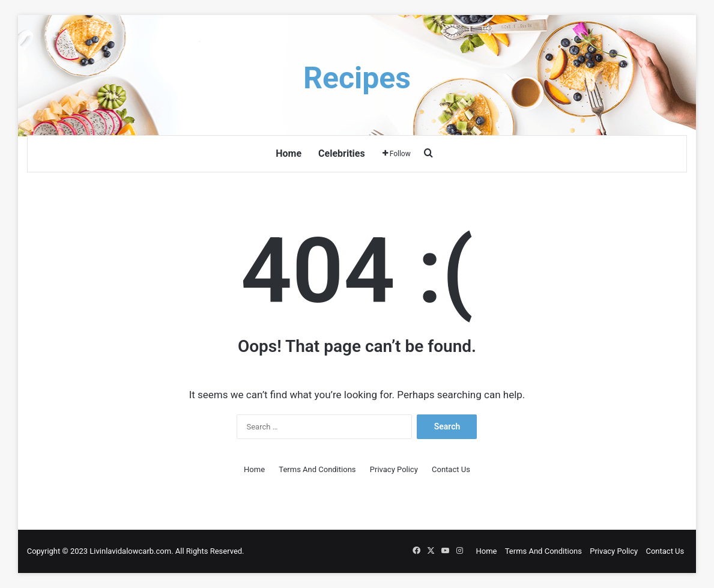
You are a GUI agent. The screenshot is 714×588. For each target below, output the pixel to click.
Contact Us (451, 469)
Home (289, 153)
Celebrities (342, 153)
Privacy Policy (394, 469)
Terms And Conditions (317, 469)
